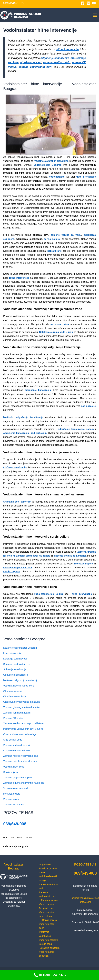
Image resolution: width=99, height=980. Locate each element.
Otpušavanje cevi (12, 691)
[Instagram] (88, 3)
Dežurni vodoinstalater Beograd (20, 648)
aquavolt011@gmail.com (85, 914)
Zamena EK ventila (13, 718)
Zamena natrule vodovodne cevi (20, 761)
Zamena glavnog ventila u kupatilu (21, 707)
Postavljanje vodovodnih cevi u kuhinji (23, 729)
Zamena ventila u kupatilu (17, 713)
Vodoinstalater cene (14, 767)
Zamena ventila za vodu (49, 886)
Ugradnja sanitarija (49, 948)
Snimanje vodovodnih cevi (17, 664)
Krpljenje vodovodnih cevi (17, 751)
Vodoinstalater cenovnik (16, 788)
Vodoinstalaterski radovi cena (19, 686)
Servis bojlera (10, 772)
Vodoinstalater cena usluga (47, 914)
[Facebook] (83, 3)
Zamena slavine (12, 799)
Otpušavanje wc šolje (15, 696)
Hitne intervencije (12, 653)
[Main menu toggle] (95, 15)
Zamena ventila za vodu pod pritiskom (23, 723)
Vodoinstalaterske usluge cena (48, 942)
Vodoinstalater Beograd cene (47, 906)
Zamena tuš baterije (14, 805)
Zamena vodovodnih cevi (17, 745)
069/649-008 (13, 3)
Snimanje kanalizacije (15, 669)
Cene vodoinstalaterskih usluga (20, 734)
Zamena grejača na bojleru (17, 778)
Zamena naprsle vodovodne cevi (21, 756)
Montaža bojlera (12, 794)
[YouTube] (94, 3)
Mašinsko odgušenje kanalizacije (21, 680)
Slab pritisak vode (13, 740)
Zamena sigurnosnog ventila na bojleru (24, 783)
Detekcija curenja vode (15, 659)
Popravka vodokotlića (45, 934)
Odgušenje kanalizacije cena (48, 867)
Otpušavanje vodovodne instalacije (22, 702)
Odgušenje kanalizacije (16, 675)
